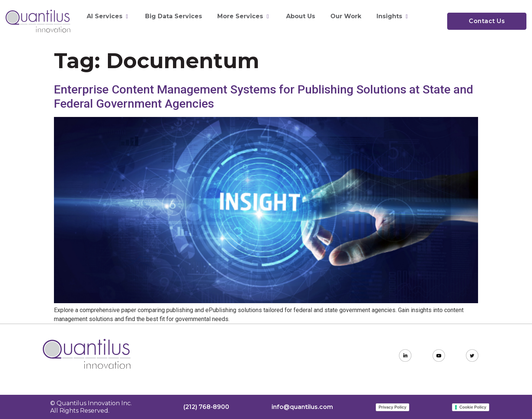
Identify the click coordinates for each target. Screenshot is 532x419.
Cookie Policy (473, 407)
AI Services (108, 16)
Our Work (346, 16)
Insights (393, 16)
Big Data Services (174, 16)
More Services (244, 16)
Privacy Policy (393, 407)
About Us (301, 16)
